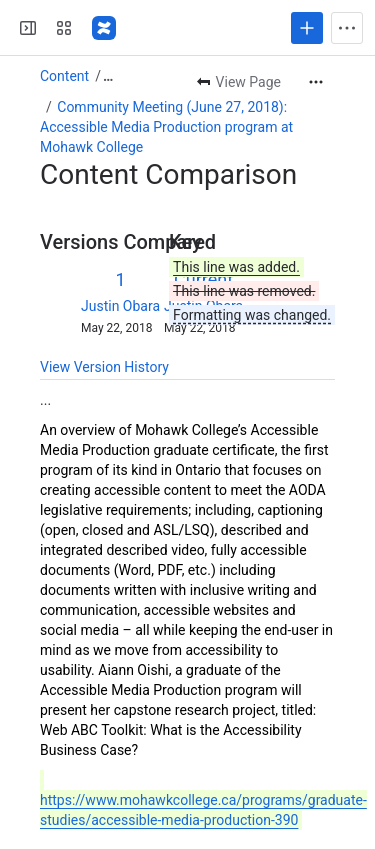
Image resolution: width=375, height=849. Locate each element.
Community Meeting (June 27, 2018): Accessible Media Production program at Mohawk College (166, 127)
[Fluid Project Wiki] (104, 28)
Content (64, 76)
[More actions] (316, 82)
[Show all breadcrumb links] (108, 76)
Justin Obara (120, 306)
